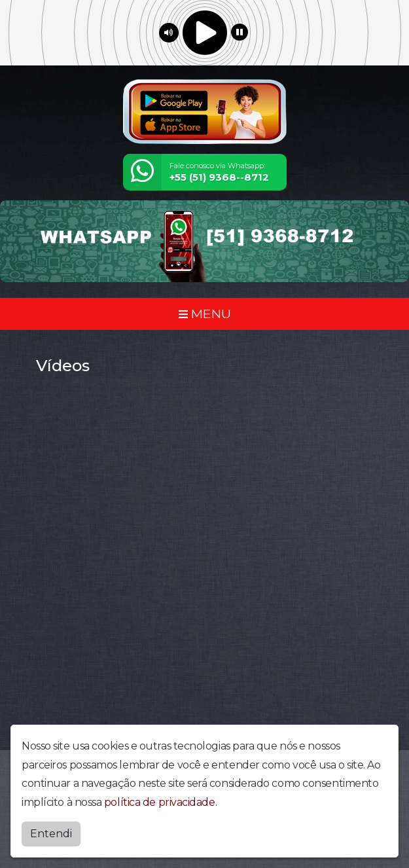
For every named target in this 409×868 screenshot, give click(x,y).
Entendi (51, 834)
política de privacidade (160, 802)
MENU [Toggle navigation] (205, 314)
